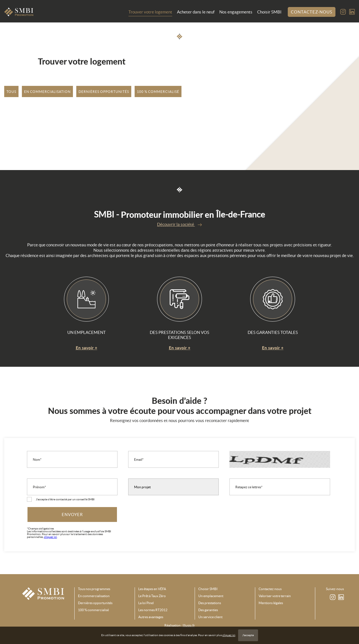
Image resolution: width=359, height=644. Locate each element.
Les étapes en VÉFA (152, 589)
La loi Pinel (146, 603)
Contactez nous (270, 589)
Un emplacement (211, 596)
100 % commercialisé (158, 92)
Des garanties (208, 610)
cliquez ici (229, 635)
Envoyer (72, 514)
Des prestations (210, 603)
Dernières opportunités (104, 92)
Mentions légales (271, 603)
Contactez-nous (312, 12)
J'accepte (248, 635)
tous (11, 92)
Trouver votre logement (150, 12)
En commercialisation (47, 92)
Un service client (210, 617)
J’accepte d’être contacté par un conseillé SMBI (65, 499)
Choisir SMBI (269, 12)
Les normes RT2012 (153, 610)
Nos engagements (236, 12)
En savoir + (87, 348)
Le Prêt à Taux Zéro (152, 596)
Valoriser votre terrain (275, 596)
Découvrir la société (179, 224)
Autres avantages (151, 617)
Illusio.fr (189, 625)
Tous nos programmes (94, 589)
